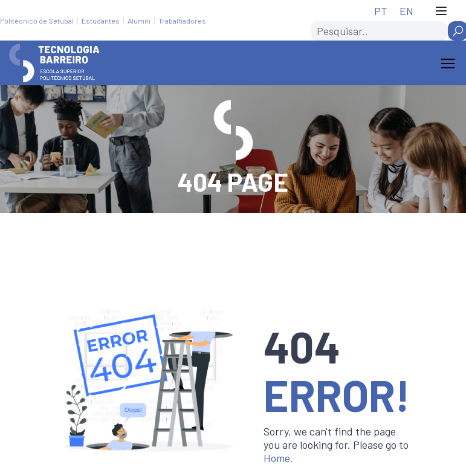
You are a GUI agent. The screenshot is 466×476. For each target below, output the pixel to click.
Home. (278, 458)
